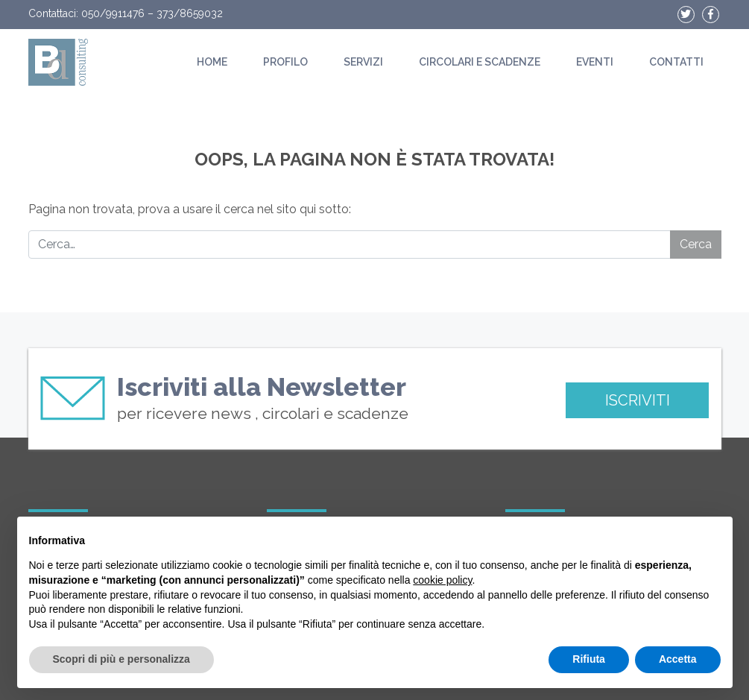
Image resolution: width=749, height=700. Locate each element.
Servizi (363, 62)
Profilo (285, 62)
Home (212, 62)
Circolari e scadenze (480, 62)
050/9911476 (113, 13)
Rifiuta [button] (589, 659)
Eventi (595, 62)
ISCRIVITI (638, 400)
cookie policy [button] (442, 580)
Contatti (676, 62)
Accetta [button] (678, 659)
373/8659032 (190, 13)
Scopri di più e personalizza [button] (121, 659)
